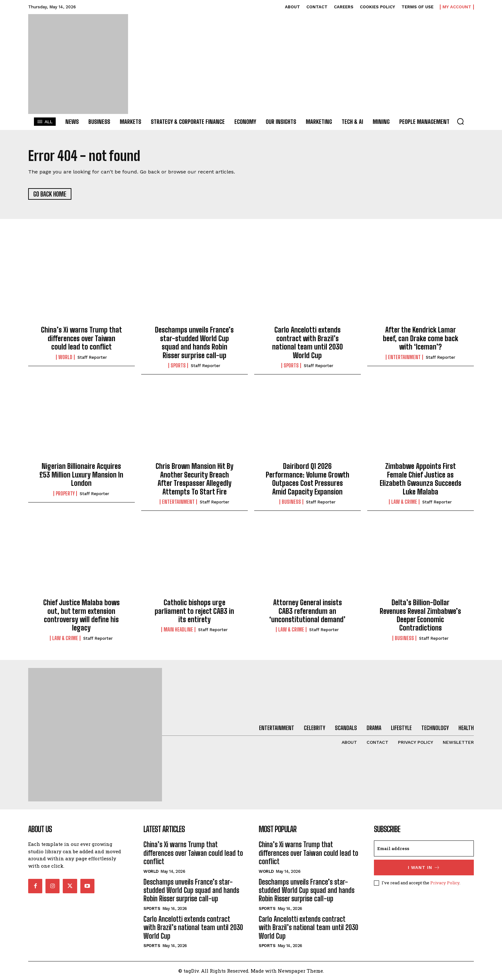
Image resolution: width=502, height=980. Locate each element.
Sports (178, 365)
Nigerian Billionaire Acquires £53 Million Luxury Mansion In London (81, 475)
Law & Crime (404, 502)
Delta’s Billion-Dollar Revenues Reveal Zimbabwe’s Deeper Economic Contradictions (420, 615)
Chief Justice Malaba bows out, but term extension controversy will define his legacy (81, 615)
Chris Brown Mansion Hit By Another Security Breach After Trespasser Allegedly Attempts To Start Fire (194, 479)
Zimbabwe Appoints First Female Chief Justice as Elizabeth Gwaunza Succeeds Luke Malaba (421, 479)
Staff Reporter (92, 357)
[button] (460, 121)
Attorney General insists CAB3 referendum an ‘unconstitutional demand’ (307, 611)
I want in (424, 868)
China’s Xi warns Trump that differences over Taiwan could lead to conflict (81, 338)
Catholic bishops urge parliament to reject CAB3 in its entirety (194, 611)
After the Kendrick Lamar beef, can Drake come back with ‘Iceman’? (421, 338)
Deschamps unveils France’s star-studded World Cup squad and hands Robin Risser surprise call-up (194, 342)
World (65, 357)
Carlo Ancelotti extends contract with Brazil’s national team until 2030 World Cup (308, 342)
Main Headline (178, 630)
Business (291, 502)
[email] (424, 848)
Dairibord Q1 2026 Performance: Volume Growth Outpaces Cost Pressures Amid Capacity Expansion (308, 479)
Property (65, 494)
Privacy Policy (445, 883)
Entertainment (404, 357)
